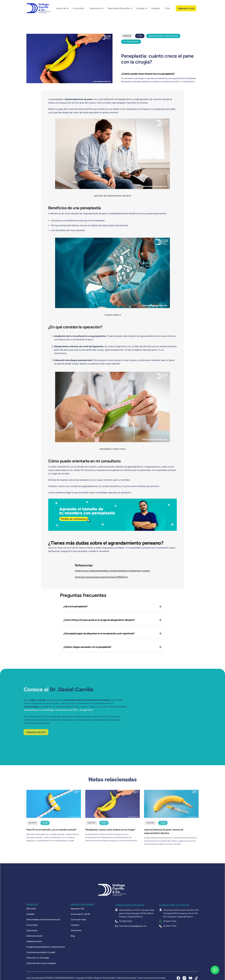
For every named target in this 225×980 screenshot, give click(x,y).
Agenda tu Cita (77, 909)
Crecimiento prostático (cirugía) (41, 952)
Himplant (155, 8)
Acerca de (61, 8)
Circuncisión (78, 8)
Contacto (75, 925)
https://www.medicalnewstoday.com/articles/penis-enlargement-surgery (113, 571)
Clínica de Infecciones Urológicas (41, 963)
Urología (140, 8)
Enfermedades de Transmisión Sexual (43, 920)
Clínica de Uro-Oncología (38, 958)
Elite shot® (31, 909)
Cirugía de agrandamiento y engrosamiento (46, 947)
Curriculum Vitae (78, 920)
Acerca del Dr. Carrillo (81, 914)
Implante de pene (34, 941)
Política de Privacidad (126, 978)
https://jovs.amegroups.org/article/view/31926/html (101, 577)
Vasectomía (95, 8)
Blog (73, 936)
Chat (167, 8)
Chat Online (76, 931)
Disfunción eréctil (34, 936)
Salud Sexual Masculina (119, 8)
